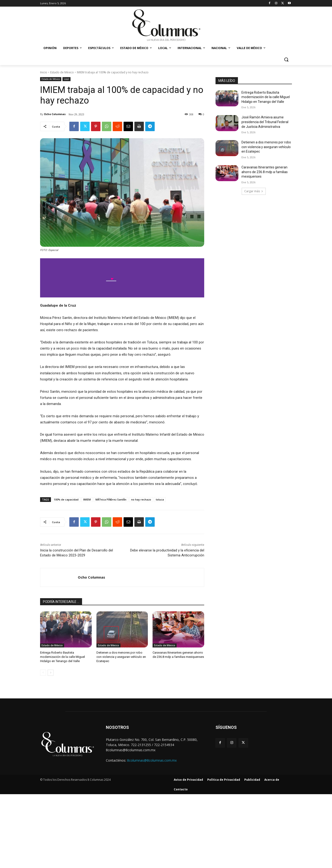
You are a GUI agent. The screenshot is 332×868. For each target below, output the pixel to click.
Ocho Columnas (55, 114)
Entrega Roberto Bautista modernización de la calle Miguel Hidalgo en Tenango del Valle (62, 657)
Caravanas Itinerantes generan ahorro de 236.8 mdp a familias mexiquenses (265, 172)
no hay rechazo (141, 499)
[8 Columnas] (166, 26)
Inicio (44, 72)
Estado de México (62, 72)
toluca (160, 499)
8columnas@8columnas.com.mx (152, 760)
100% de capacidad (66, 499)
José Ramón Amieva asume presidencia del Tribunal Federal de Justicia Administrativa (265, 122)
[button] (286, 59)
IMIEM (87, 499)
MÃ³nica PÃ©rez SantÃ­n (111, 499)
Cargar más (254, 191)
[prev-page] (43, 672)
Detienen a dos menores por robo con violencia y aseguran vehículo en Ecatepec (121, 657)
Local (66, 79)
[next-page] (51, 672)
